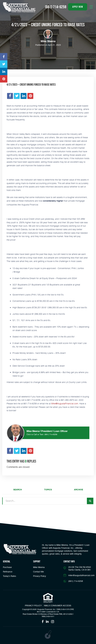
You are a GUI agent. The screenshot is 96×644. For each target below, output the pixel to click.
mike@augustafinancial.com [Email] (81, 575)
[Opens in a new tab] (4, 57)
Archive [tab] (78, 490)
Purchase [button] (7, 567)
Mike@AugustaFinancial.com (65, 403)
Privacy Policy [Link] (40, 576)
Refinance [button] (8, 572)
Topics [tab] (48, 490)
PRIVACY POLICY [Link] (33, 606)
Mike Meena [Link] (39, 567)
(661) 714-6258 (51, 435)
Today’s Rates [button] (9, 576)
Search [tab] (18, 490)
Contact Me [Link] (39, 572)
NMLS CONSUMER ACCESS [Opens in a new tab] (58, 606)
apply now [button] (78, 7)
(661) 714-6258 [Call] (56, 7)
